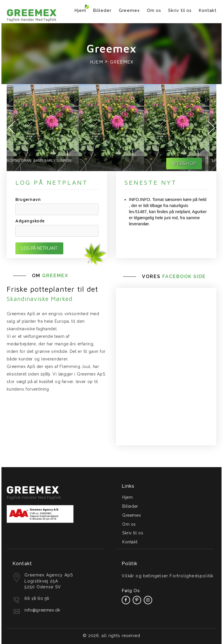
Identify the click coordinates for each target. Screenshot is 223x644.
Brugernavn (28, 199)
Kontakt (208, 10)
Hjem (80, 10)
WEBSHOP (195, 164)
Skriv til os (180, 10)
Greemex (129, 10)
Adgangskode (30, 221)
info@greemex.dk (42, 610)
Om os (154, 10)
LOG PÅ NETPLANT (39, 248)
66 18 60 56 (37, 598)
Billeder (102, 10)
